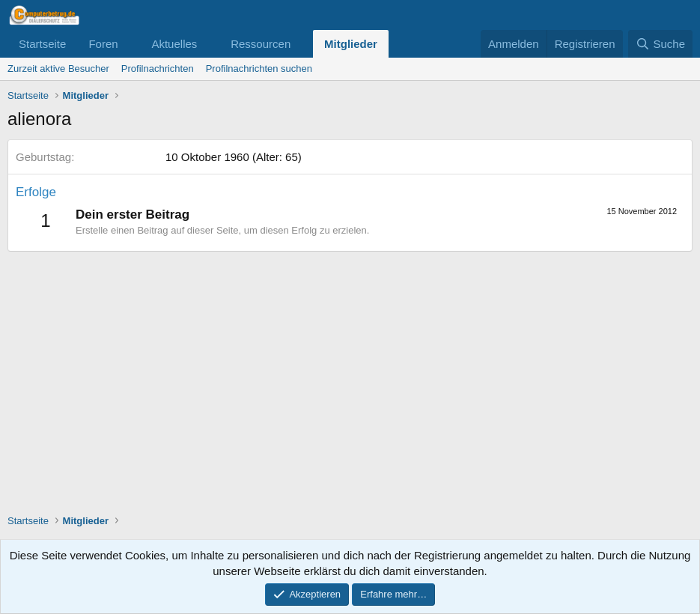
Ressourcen (261, 44)
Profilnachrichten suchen (259, 69)
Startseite (42, 44)
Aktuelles (174, 44)
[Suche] (660, 44)
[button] (130, 44)
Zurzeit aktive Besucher (58, 69)
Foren (103, 44)
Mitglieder (351, 44)
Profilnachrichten (158, 69)
